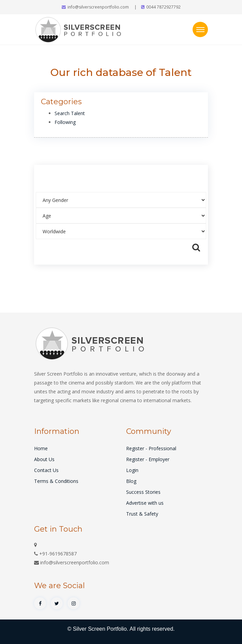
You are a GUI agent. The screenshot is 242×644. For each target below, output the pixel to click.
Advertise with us (145, 503)
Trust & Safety (142, 514)
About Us (44, 459)
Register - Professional (151, 448)
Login (132, 470)
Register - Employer (148, 459)
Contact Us (46, 470)
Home (41, 448)
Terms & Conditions (56, 481)
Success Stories (143, 492)
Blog (131, 481)
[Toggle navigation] (200, 29)
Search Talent (70, 113)
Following (65, 122)
